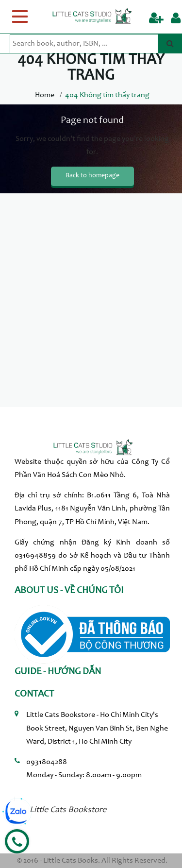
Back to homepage (92, 176)
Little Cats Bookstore (68, 810)
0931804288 (47, 762)
